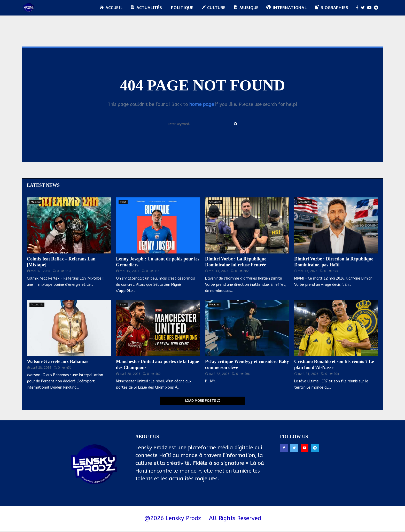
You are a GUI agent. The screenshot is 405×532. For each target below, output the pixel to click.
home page (202, 104)
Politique (182, 8)
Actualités (215, 202)
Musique (36, 202)
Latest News (43, 185)
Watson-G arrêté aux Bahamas (58, 361)
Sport (123, 202)
